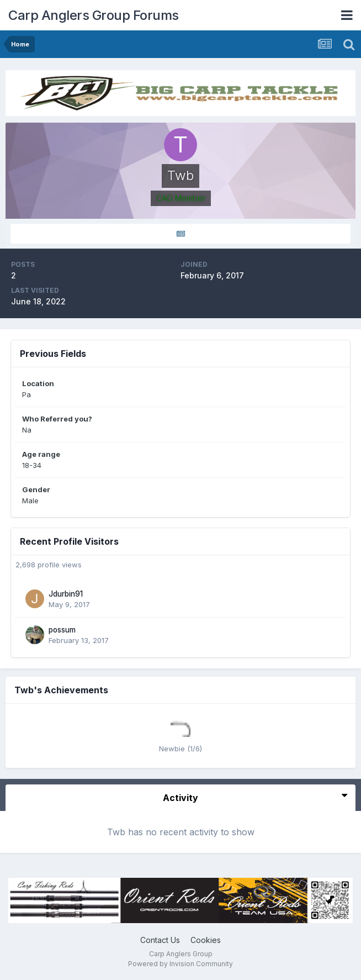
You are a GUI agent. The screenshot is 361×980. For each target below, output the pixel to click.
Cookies (206, 940)
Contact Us (160, 940)
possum (62, 630)
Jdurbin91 (66, 594)
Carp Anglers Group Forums (94, 15)
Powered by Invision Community (180, 964)
